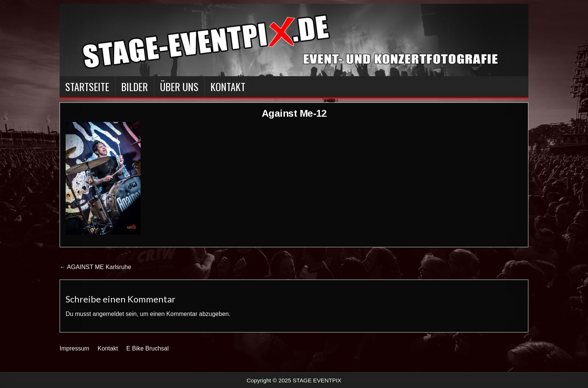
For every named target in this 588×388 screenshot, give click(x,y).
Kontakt (228, 87)
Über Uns (179, 87)
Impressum (74, 348)
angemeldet (108, 314)
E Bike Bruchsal (148, 348)
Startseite (87, 87)
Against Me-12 (294, 113)
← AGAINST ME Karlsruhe (95, 267)
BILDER (134, 87)
